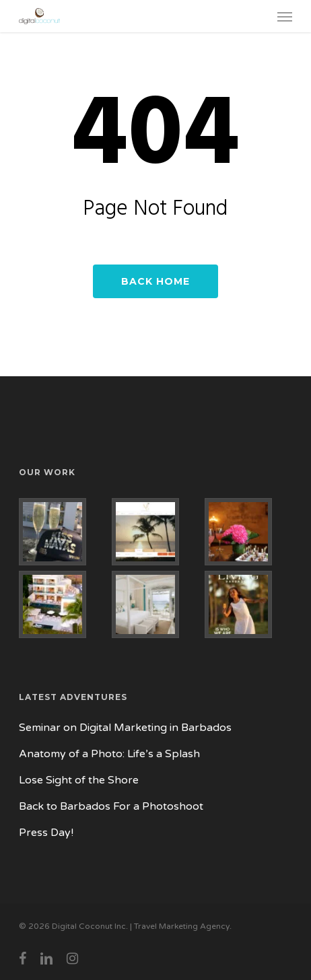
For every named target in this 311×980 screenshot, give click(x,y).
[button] (285, 16)
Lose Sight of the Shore (79, 780)
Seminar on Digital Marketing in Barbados (125, 728)
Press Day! (46, 833)
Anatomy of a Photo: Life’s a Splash (109, 754)
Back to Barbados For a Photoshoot (111, 806)
